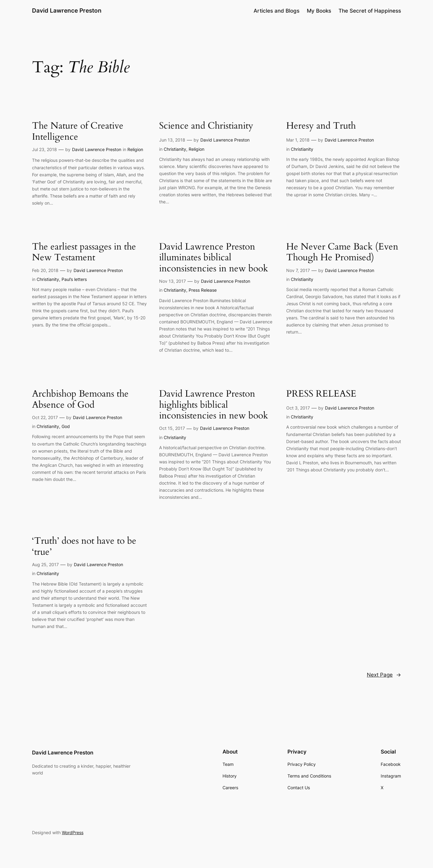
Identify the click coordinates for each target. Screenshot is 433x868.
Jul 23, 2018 (44, 149)
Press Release (203, 290)
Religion (135, 149)
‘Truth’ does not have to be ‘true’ (84, 547)
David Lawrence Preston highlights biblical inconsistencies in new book (214, 405)
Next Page (384, 675)
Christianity (175, 149)
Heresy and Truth (321, 126)
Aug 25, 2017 (45, 564)
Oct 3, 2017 (298, 408)
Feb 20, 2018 (45, 270)
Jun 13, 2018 (172, 140)
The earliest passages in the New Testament (84, 252)
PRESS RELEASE (321, 394)
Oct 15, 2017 (172, 428)
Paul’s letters (74, 279)
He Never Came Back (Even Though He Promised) (342, 252)
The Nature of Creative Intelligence (78, 132)
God (66, 426)
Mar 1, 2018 (298, 140)
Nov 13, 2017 (172, 281)
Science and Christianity (206, 126)
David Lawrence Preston (67, 10)
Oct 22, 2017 (45, 417)
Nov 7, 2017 (298, 270)
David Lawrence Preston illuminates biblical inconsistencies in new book (214, 258)
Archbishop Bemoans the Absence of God (80, 400)
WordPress (73, 832)
